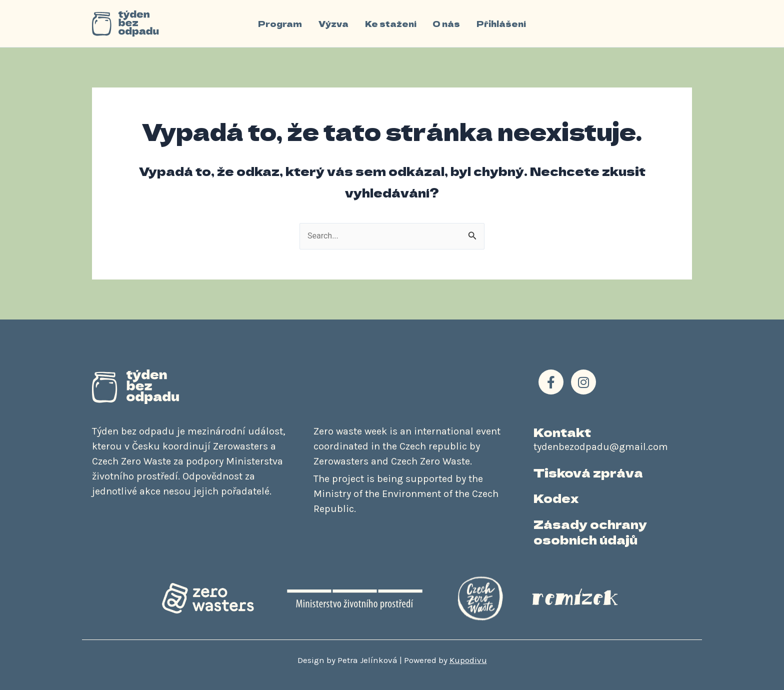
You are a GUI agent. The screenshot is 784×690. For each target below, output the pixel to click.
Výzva (334, 23)
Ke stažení (391, 23)
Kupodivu (468, 660)
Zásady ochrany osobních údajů (590, 531)
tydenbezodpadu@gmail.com (601, 447)
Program (281, 23)
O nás (446, 23)
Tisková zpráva (588, 472)
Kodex (556, 498)
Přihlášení (501, 23)
